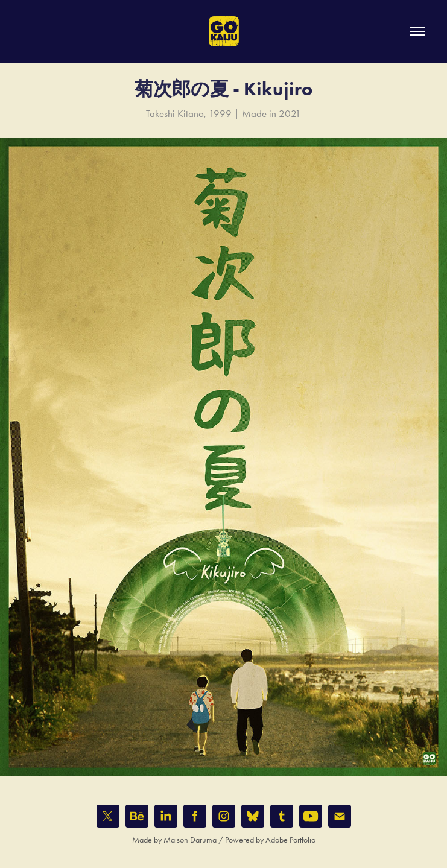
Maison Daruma (190, 840)
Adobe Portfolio (290, 840)
